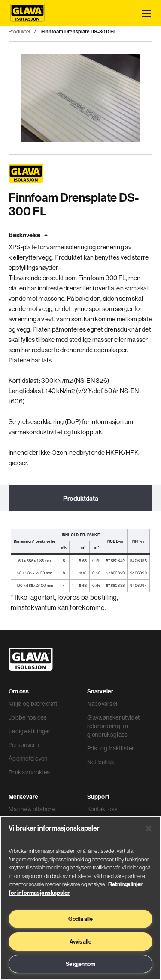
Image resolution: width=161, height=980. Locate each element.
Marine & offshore (32, 809)
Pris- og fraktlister (111, 748)
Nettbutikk (101, 762)
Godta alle (80, 919)
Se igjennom (80, 964)
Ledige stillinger (30, 731)
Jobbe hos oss (28, 717)
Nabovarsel (102, 704)
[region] (80, 898)
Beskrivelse (24, 235)
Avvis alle (80, 941)
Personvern (24, 745)
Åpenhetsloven (28, 759)
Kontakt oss (103, 809)
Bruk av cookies (29, 772)
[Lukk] (149, 828)
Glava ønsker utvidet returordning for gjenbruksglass (114, 726)
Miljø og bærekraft (33, 704)
